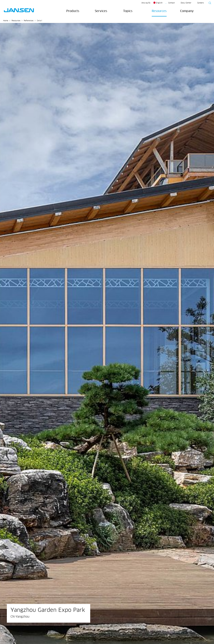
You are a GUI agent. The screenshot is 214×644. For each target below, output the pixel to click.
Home (6, 21)
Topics (128, 11)
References (29, 21)
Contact (171, 3)
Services (101, 11)
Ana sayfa (146, 3)
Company (187, 11)
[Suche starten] (209, 3)
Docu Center (186, 3)
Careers (200, 3)
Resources (159, 11)
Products (73, 11)
